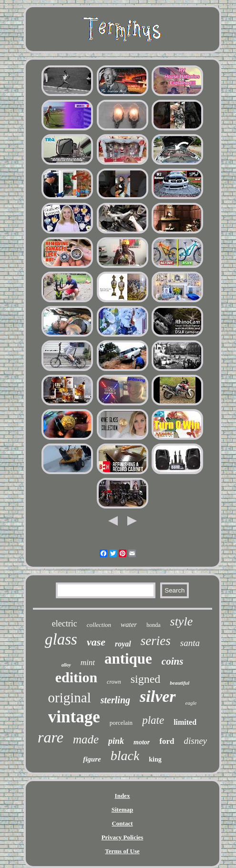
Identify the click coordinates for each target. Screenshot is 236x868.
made (86, 739)
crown (114, 682)
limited (185, 722)
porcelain (121, 723)
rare (51, 737)
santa (190, 643)
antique (128, 659)
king (155, 759)
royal (123, 644)
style (182, 621)
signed (146, 679)
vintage (74, 717)
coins (173, 661)
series (156, 641)
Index (123, 796)
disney (195, 741)
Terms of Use (122, 851)
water (129, 625)
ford (167, 741)
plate (153, 720)
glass (61, 639)
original (70, 698)
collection (99, 625)
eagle (191, 703)
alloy (66, 665)
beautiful (180, 683)
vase (96, 642)
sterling (115, 700)
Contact (122, 823)
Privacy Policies (123, 837)
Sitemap (123, 810)
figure (92, 759)
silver (158, 696)
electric (65, 624)
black (125, 756)
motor (142, 742)
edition (76, 677)
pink (116, 741)
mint (88, 662)
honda (153, 625)
